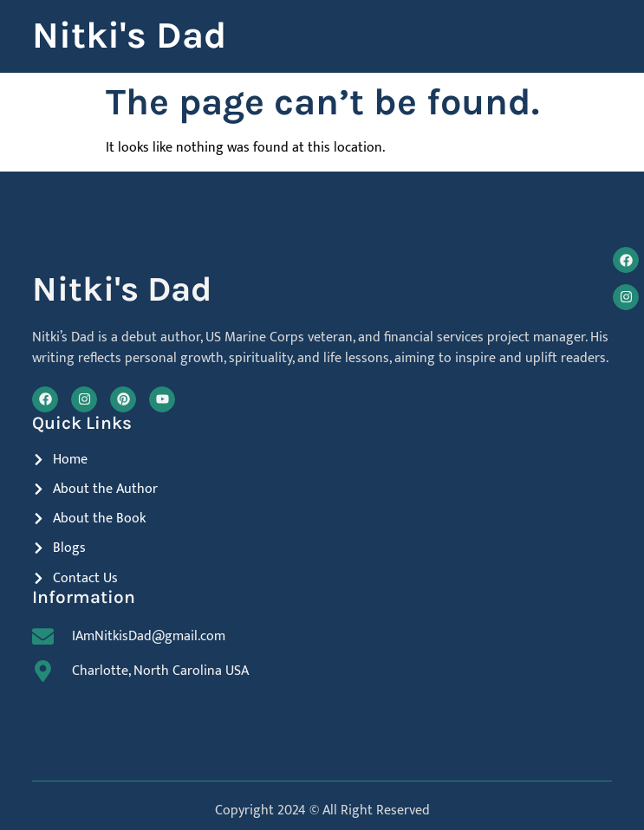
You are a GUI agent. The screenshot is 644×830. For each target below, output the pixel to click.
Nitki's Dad (129, 36)
